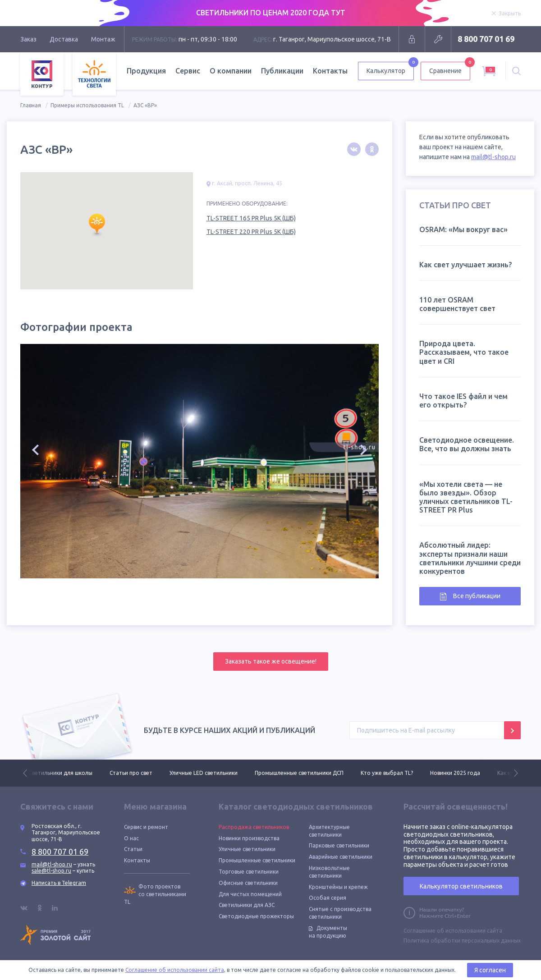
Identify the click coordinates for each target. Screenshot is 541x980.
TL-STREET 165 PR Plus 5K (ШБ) (251, 218)
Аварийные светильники (341, 857)
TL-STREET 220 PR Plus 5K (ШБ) (251, 232)
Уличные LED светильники (204, 773)
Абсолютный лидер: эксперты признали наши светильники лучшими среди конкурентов (470, 558)
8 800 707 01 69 (486, 39)
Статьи (133, 849)
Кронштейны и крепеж (338, 887)
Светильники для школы (61, 773)
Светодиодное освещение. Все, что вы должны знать (467, 444)
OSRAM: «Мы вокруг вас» (463, 229)
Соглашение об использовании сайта (453, 931)
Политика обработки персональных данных (462, 941)
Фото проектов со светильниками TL (155, 894)
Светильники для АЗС (247, 905)
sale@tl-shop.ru (51, 871)
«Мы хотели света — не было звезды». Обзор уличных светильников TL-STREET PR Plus (466, 497)
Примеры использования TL (87, 105)
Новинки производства (249, 838)
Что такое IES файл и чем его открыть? (463, 401)
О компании (231, 71)
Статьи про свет (131, 773)
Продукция (146, 71)
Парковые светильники (339, 845)
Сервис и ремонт (146, 827)
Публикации (282, 71)
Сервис (188, 71)
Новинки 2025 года (455, 773)
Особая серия (328, 898)
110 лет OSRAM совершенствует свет (457, 304)
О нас (131, 838)
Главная (31, 105)
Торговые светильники (249, 872)
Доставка (64, 39)
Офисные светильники (248, 883)
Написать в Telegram (59, 883)
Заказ (28, 39)
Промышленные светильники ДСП (299, 773)
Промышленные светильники (257, 860)
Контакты (330, 71)
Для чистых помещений (250, 894)
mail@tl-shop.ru (493, 157)
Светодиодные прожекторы (256, 916)
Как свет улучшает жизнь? (465, 265)
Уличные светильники (247, 849)
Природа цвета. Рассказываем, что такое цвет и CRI (464, 352)
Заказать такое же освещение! (271, 661)
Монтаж (103, 39)
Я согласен (490, 970)
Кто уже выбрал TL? (387, 773)
